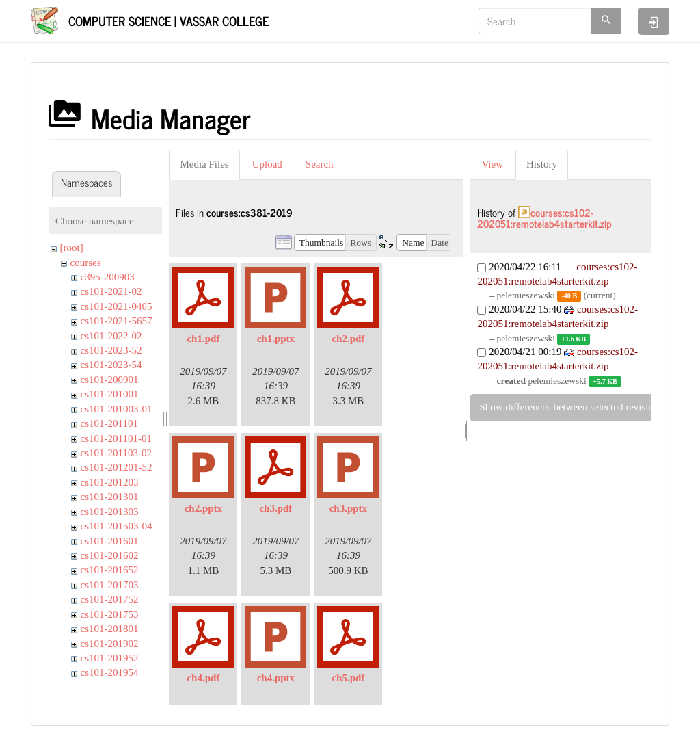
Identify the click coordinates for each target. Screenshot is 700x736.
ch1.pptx (276, 339)
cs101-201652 (110, 570)
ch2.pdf (348, 339)
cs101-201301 (110, 497)
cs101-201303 (110, 512)
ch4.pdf (203, 678)
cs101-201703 (110, 585)
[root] (72, 248)
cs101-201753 (110, 614)
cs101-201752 (110, 599)
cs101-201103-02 (116, 453)
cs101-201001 (110, 394)
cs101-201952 (110, 658)
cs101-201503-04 (117, 526)
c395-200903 (108, 277)
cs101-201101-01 (116, 438)
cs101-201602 (110, 555)
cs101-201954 (110, 672)
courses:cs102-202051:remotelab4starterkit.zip (544, 218)
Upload (267, 164)
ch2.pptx (203, 508)
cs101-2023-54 (111, 365)
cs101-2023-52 (111, 350)
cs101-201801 (110, 629)
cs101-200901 (110, 380)
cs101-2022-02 (111, 336)
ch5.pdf (348, 678)
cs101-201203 (110, 482)
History (542, 164)
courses (86, 263)
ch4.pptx (276, 678)
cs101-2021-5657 (117, 321)
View (492, 164)
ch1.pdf (203, 339)
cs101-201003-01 (117, 409)
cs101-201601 (110, 541)
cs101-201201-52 (117, 467)
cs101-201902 (110, 644)
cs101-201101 (109, 423)
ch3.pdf (275, 508)
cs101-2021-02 (111, 291)
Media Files (204, 164)
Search (320, 164)
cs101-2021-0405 (117, 306)
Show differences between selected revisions (571, 407)
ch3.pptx (348, 508)
